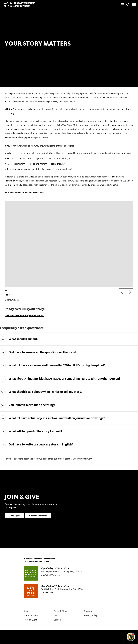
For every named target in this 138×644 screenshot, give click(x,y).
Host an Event (30, 620)
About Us (28, 611)
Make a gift (14, 520)
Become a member (38, 520)
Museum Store (31, 615)
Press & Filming (61, 611)
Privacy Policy (91, 615)
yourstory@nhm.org (82, 459)
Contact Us (59, 615)
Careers (58, 620)
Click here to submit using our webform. (24, 315)
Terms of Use (90, 611)
